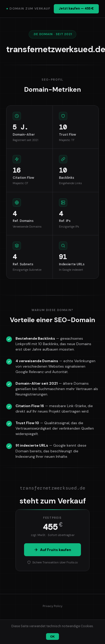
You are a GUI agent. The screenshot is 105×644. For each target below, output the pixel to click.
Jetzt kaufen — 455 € (76, 9)
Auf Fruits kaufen (52, 550)
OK (52, 637)
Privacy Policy (52, 606)
